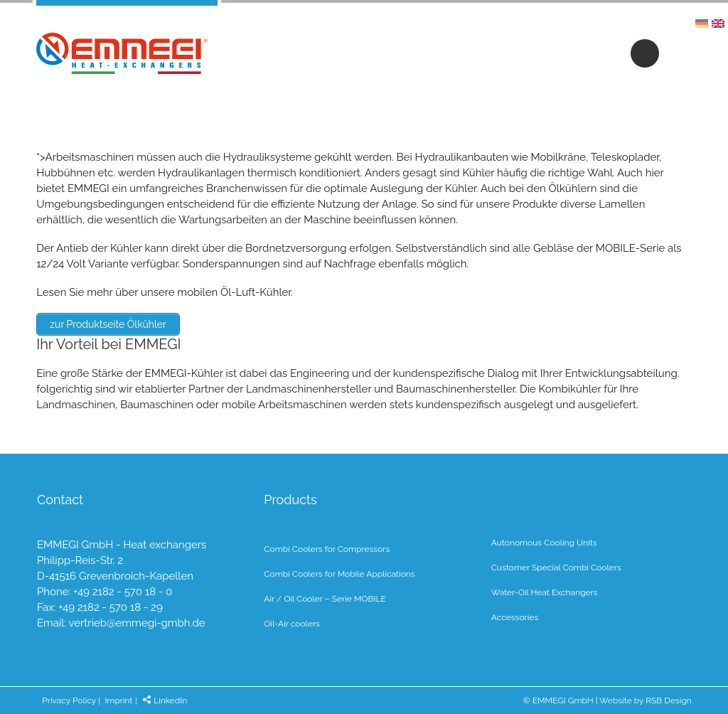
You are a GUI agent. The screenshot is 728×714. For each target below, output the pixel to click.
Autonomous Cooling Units (544, 543)
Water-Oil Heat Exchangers (545, 592)
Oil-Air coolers (292, 624)
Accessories (515, 617)
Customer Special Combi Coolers (556, 568)
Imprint (118, 700)
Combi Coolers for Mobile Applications (339, 574)
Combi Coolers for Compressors (327, 549)
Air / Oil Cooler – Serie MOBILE (325, 599)
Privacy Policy (69, 700)
